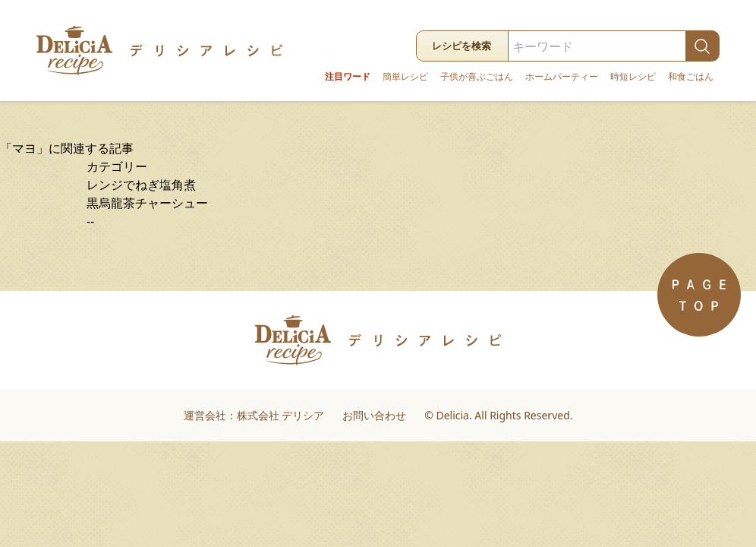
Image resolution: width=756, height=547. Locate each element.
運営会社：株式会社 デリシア (254, 415)
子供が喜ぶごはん (477, 77)
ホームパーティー (562, 77)
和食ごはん (691, 77)
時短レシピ (633, 77)
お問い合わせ (374, 415)
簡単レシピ (405, 77)
